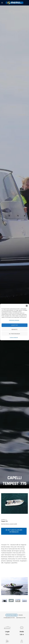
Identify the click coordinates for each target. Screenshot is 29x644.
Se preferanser (14, 334)
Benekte (14, 329)
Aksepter (14, 325)
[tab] (12, 615)
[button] (27, 306)
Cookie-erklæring (14, 337)
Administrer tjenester (14, 320)
